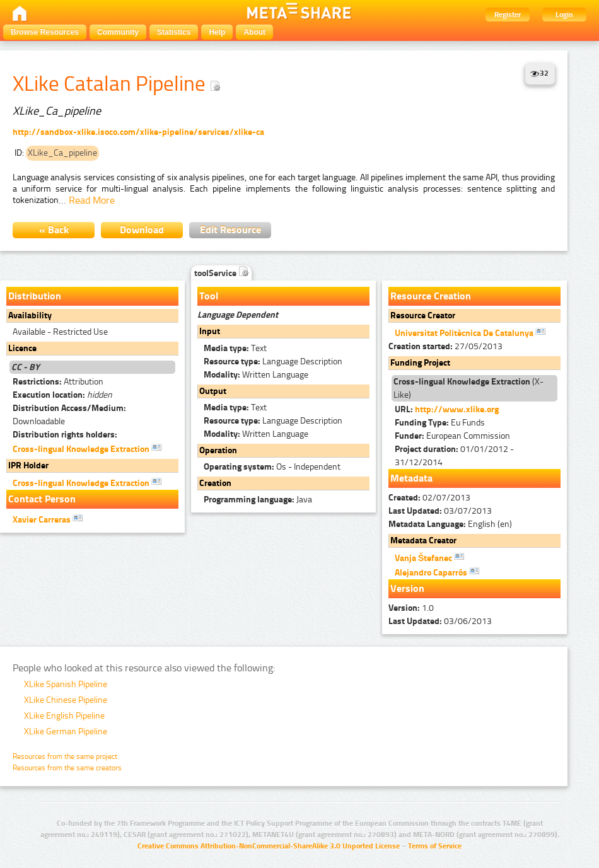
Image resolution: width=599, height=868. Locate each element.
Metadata (411, 478)
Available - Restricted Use (60, 332)
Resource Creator (423, 315)
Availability (30, 315)
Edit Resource (230, 230)
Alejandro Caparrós (437, 572)
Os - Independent (272, 467)
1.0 (411, 608)
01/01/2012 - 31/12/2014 (454, 456)
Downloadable (69, 415)
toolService (221, 273)
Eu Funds (440, 423)
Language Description (273, 362)
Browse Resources (45, 32)
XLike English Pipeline (64, 716)
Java (258, 500)
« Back (54, 230)
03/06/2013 (440, 621)
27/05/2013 (445, 346)
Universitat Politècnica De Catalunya (470, 332)
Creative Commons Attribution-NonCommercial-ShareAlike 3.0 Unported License (269, 846)
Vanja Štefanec (429, 557)
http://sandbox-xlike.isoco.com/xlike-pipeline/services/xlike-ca (138, 132)
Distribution (35, 296)
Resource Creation (431, 296)
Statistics (174, 32)
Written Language (256, 375)
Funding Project (420, 363)
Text (235, 348)
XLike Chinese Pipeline (66, 700)
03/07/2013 (440, 511)
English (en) (450, 524)
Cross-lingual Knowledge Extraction (87, 448)
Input (210, 331)
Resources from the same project (65, 756)
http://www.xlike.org (457, 409)
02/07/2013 (429, 498)
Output (213, 391)
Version (407, 588)
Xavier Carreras (48, 519)
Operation (218, 450)
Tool (209, 296)
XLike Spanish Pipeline (66, 684)
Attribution (58, 382)
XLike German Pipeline (66, 732)
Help (217, 32)
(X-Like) (468, 388)
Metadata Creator (423, 541)
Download (142, 230)
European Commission (452, 436)
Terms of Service (435, 846)
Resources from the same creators (67, 768)
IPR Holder (28, 466)
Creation (215, 483)
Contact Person (42, 499)
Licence (22, 348)
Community (118, 32)
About (254, 32)
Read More (92, 200)
